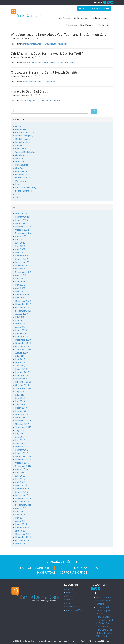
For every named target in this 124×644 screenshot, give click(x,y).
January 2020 (22, 336)
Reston (19, 184)
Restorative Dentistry (26, 187)
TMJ (17, 194)
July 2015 (20, 511)
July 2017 (20, 434)
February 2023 (22, 217)
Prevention (62, 44)
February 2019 (22, 372)
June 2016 (20, 476)
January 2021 (22, 298)
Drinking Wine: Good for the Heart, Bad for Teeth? (47, 53)
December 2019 (23, 340)
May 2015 (20, 518)
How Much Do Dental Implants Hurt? (104, 610)
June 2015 (20, 515)
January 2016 (22, 492)
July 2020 (20, 317)
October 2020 (22, 307)
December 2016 (23, 456)
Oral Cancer (21, 168)
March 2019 (21, 369)
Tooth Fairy (21, 197)
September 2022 (23, 233)
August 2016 (21, 469)
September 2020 (23, 311)
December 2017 (23, 417)
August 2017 (21, 430)
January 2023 (22, 220)
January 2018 (22, 414)
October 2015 (22, 501)
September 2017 (23, 427)
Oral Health (50, 44)
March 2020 (21, 330)
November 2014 (23, 537)
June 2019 (20, 359)
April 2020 (20, 327)
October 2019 (22, 346)
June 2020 (20, 320)
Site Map (84, 641)
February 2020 (22, 333)
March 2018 (21, 408)
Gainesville (21, 149)
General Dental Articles (32, 44)
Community (21, 129)
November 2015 (23, 498)
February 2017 (22, 450)
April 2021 (20, 288)
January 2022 (22, 259)
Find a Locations (101, 18)
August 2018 (21, 392)
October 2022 (22, 230)
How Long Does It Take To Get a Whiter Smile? (104, 633)
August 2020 (21, 314)
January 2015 (22, 531)
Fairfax (19, 145)
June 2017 (20, 437)
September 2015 (23, 505)
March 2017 (21, 447)
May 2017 (20, 440)
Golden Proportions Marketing (68, 641)
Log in (109, 641)
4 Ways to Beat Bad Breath (30, 91)
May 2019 (20, 362)
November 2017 (23, 421)
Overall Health (22, 178)
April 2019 (20, 366)
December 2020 (23, 301)
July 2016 (20, 472)
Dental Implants (23, 142)
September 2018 (23, 388)
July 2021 (20, 278)
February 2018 (22, 411)
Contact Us (104, 25)
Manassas (20, 161)
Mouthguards (22, 165)
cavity (18, 126)
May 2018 (20, 401)
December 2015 (23, 495)
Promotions (71, 25)
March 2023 (21, 213)
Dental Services (81, 18)
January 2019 (22, 375)
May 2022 (20, 246)
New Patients (88, 25)
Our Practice (64, 18)
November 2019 (23, 343)
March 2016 (21, 485)
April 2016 (20, 482)
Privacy (91, 641)
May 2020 (20, 324)
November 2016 (23, 459)
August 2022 (21, 236)
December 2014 (23, 534)
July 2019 (20, 356)
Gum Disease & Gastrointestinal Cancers (104, 601)
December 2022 (23, 223)
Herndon (19, 158)
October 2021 (22, 269)
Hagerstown (47, 572)
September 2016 (23, 466)
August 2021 (21, 275)
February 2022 (22, 256)
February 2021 (22, 294)
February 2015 (22, 527)
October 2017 (22, 424)
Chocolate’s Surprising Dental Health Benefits (44, 72)
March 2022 (21, 252)
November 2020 (23, 304)
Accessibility (100, 641)
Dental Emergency (24, 136)
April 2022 (20, 249)
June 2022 (20, 243)
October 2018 (22, 385)
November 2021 (23, 265)
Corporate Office (73, 572)
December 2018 (23, 379)
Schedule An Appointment (94, 9)
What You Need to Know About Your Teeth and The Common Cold (59, 34)
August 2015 (21, 508)
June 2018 (20, 398)
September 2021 (23, 272)
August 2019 (21, 353)
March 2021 (21, 291)
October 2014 (22, 540)
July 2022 (20, 239)
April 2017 (20, 443)
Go (94, 111)
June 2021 (20, 281)
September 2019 (23, 349)
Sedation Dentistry (24, 191)
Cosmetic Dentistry (30, 63)
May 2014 (20, 544)
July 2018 (20, 395)
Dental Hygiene (29, 100)
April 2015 (20, 521)
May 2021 (20, 285)
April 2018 (20, 404)
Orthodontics (22, 174)
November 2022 (23, 227)
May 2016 (20, 479)
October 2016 (22, 463)
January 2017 (22, 453)
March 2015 (21, 524)
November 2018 (23, 382)
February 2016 (22, 489)
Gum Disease (21, 155)
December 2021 (23, 262)
